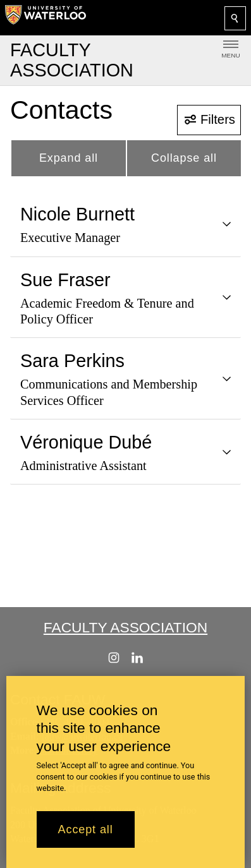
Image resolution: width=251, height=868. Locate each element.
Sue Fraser (65, 280)
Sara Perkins (72, 361)
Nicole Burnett (77, 214)
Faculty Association (125, 627)
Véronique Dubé (86, 442)
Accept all (86, 829)
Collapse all (184, 158)
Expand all (69, 158)
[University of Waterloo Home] (46, 18)
